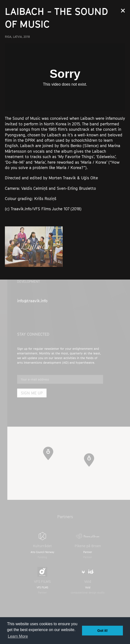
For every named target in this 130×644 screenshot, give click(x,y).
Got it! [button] (103, 631)
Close (123, 11)
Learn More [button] (18, 636)
